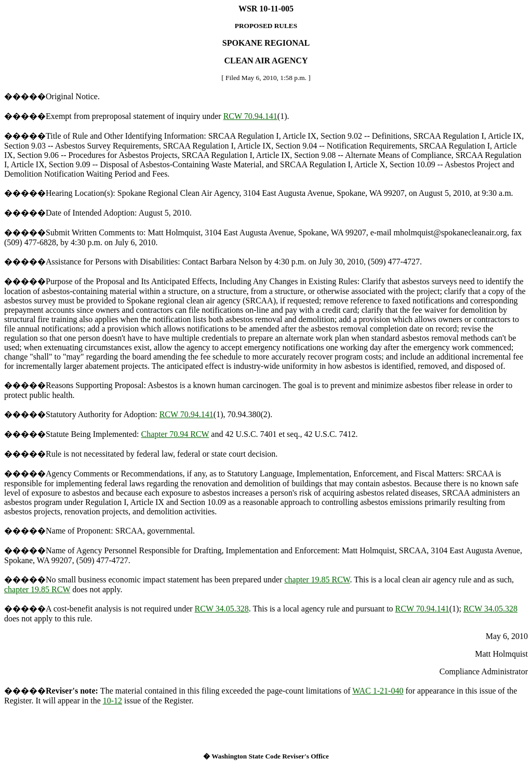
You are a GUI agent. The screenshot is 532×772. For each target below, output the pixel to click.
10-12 (112, 701)
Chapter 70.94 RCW (175, 434)
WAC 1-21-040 (378, 691)
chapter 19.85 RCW (317, 580)
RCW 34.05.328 (222, 609)
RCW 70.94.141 (250, 116)
